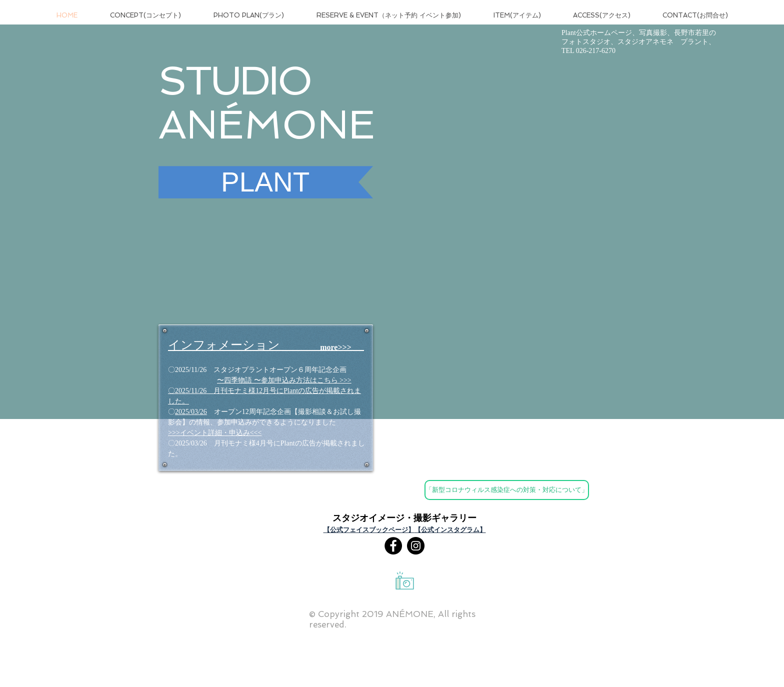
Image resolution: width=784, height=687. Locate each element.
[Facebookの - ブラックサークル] (393, 546)
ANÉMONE (267, 124)
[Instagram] (416, 546)
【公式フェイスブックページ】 (369, 530)
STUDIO (235, 80)
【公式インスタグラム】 (450, 530)
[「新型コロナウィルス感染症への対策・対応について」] (507, 490)
